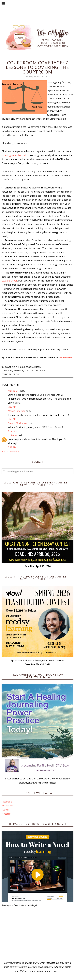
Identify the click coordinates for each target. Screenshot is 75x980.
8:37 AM (12, 407)
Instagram (7, 806)
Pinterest (6, 814)
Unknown (13, 435)
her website (66, 358)
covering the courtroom (19, 367)
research (18, 371)
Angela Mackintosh (18, 423)
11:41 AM (13, 431)
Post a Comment (10, 451)
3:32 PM (12, 447)
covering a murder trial (14, 155)
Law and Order (9, 281)
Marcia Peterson (17, 411)
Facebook (7, 802)
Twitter (5, 810)
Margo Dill (14, 391)
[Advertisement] (38, 934)
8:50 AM (12, 419)
